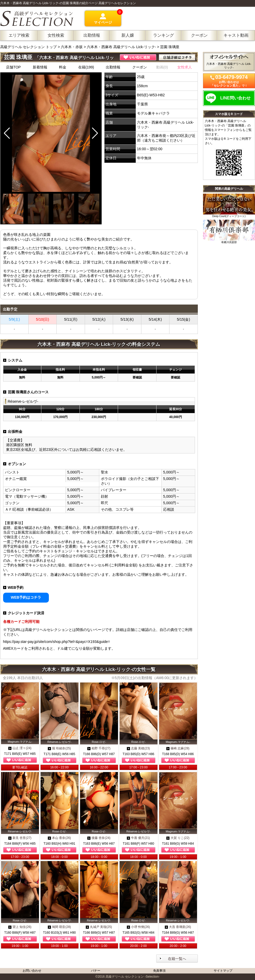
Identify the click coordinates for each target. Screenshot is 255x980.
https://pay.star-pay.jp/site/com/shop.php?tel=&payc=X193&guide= (57, 642)
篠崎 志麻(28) (178, 748)
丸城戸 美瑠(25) (99, 927)
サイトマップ (223, 971)
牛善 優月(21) (138, 838)
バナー (96, 971)
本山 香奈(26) (59, 838)
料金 (63, 67)
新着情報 (40, 67)
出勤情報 (113, 67)
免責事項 (159, 971)
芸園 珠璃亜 (170, 47)
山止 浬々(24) (20, 748)
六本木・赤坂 (72, 47)
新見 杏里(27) (20, 838)
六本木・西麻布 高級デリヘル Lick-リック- (121, 47)
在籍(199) (86, 67)
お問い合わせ (32, 971)
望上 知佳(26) (20, 927)
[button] (95, 133)
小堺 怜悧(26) (138, 927)
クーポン (140, 67)
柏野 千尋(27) (99, 748)
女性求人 (185, 67)
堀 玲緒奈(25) (59, 748)
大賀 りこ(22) (178, 838)
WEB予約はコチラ (26, 597)
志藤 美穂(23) (138, 748)
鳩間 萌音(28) (59, 927)
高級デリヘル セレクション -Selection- (133, 977)
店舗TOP (13, 67)
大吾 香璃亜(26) (178, 927)
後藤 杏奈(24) (99, 838)
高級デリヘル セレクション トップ (29, 47)
